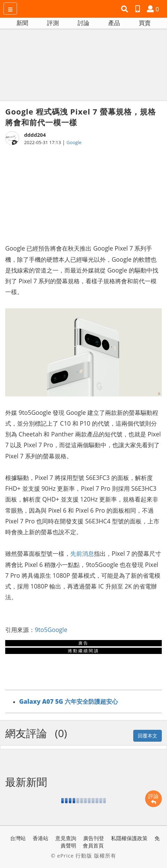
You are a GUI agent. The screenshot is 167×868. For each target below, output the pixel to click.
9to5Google (51, 630)
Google (74, 142)
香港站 (41, 838)
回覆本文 (148, 736)
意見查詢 (66, 838)
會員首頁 (93, 845)
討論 (83, 23)
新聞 (22, 23)
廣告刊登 (94, 838)
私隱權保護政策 (129, 838)
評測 (53, 23)
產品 (114, 23)
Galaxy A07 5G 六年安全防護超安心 (69, 701)
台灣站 (18, 838)
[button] (125, 9)
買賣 (145, 23)
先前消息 (82, 553)
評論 (153, 799)
